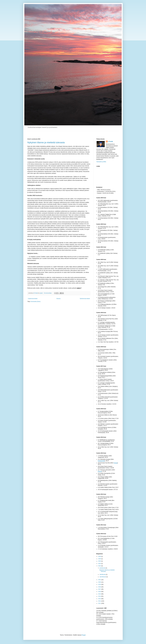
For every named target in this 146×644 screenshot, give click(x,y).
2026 (100, 556)
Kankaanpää (101, 461)
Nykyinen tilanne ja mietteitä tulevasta (46, 142)
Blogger (84, 635)
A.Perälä (110, 142)
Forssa (116, 463)
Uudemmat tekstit (33, 299)
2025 (100, 559)
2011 (100, 603)
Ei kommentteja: (48, 293)
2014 (100, 596)
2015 (100, 594)
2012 (100, 601)
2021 (100, 580)
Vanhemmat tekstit (85, 299)
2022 (100, 566)
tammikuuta (103, 577)
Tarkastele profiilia (101, 162)
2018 (100, 587)
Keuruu (100, 471)
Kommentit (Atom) (36, 302)
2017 (100, 589)
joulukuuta (103, 568)
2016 (100, 592)
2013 (100, 599)
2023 (100, 564)
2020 (100, 582)
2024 (100, 561)
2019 (100, 584)
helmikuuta (103, 574)
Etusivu (59, 299)
